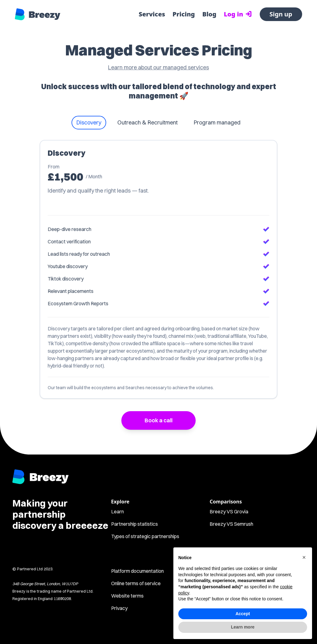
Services (152, 14)
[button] (304, 557)
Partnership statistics (135, 524)
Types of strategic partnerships (145, 536)
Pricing (184, 14)
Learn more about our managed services (158, 67)
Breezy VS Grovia (229, 511)
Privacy (119, 608)
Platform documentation (137, 571)
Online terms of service (136, 583)
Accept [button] (243, 614)
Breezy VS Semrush (231, 524)
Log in (238, 14)
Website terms (127, 596)
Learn (117, 511)
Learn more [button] (243, 627)
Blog (209, 14)
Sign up (281, 14)
